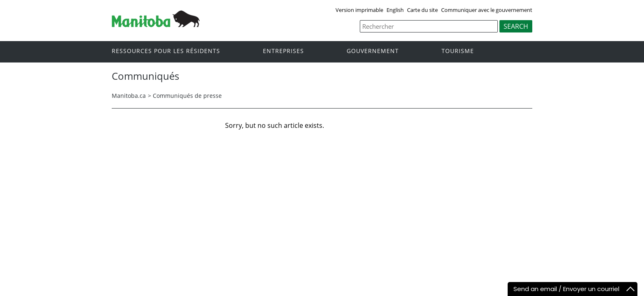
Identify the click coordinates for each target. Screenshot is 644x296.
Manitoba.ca (129, 96)
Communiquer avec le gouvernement (487, 10)
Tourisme (458, 51)
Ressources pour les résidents (166, 51)
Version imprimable (359, 10)
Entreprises (283, 51)
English (395, 10)
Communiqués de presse (187, 96)
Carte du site (422, 10)
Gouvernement (373, 51)
